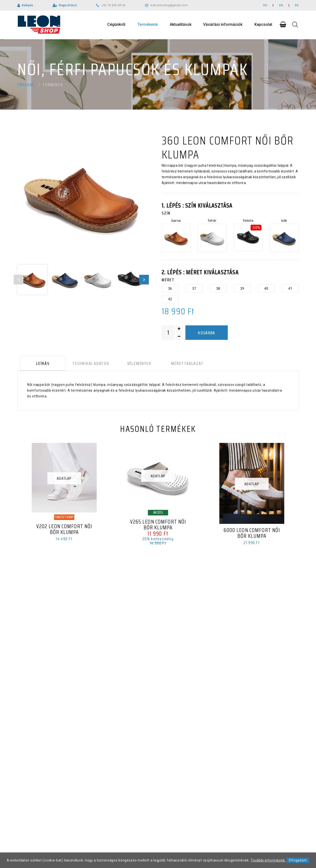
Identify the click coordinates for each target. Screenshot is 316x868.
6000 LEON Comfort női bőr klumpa (252, 535)
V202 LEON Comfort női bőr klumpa (64, 531)
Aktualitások (181, 25)
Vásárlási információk (223, 25)
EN (281, 5)
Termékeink (148, 25)
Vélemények (132, 364)
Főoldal (26, 85)
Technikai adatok (86, 364)
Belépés (28, 5)
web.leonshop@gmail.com (169, 5)
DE (297, 5)
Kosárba (206, 333)
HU (265, 5)
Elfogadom (298, 860)
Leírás (40, 364)
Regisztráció (68, 5)
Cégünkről (116, 25)
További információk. (268, 860)
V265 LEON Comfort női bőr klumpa (158, 527)
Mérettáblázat (177, 364)
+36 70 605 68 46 (114, 5)
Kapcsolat (263, 25)
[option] (81, 198)
